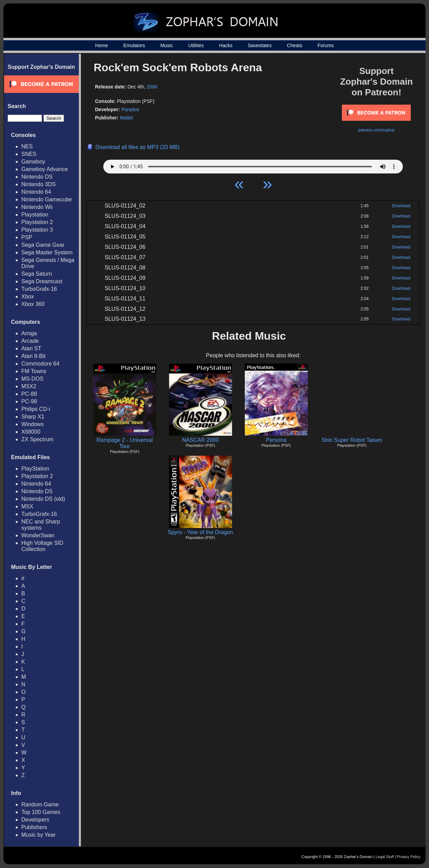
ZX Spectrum (37, 439)
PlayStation (35, 469)
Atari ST (31, 348)
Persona (276, 440)
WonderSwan (38, 535)
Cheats (294, 45)
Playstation (35, 215)
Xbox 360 (33, 304)
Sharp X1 (33, 417)
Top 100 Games (41, 812)
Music (167, 45)
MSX (27, 506)
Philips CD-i (36, 409)
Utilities (196, 45)
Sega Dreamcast (42, 281)
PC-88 (29, 394)
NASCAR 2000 (201, 440)
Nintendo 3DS (39, 184)
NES (27, 146)
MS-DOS (32, 379)
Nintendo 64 (36, 192)
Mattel (126, 118)
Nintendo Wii (37, 207)
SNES (29, 154)
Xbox (28, 297)
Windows (33, 424)
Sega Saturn (37, 274)
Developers (35, 820)
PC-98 (29, 401)
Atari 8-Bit (33, 356)
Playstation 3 (37, 230)
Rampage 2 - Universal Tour (125, 443)
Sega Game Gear (43, 245)
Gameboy (33, 162)
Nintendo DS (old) (43, 499)
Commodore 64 (40, 364)
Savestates (260, 45)
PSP (27, 237)
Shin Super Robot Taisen (352, 440)
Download (401, 206)
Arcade (30, 341)
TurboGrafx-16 (39, 289)
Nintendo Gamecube (47, 199)
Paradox (130, 109)
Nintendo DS (37, 177)
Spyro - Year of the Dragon (200, 532)
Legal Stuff (385, 857)
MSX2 (29, 386)
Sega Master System (47, 252)
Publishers (34, 827)
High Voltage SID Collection (42, 546)
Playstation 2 (37, 222)
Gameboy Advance (45, 169)
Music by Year (39, 835)
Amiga (29, 333)
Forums (326, 45)
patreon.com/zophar (376, 130)
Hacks (226, 45)
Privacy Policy (409, 857)
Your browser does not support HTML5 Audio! (253, 165)
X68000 (31, 432)
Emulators (134, 45)
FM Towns (34, 371)
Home (101, 45)
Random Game (40, 805)
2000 (152, 87)
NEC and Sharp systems (41, 525)
